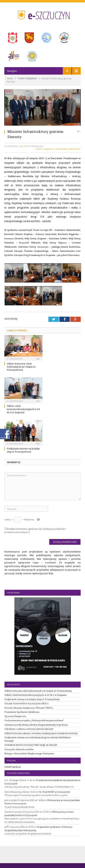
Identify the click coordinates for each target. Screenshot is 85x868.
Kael (21, 146)
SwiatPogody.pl (13, 767)
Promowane (61, 149)
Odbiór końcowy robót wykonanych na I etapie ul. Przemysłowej (21, 367)
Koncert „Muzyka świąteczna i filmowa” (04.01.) (29, 708)
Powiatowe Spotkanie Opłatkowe (22, 712)
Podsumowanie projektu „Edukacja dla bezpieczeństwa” (34, 720)
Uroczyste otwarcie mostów (19, 749)
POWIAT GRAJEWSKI (44, 149)
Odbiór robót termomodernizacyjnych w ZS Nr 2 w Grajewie (23, 409)
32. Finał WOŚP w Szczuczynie (55, 792)
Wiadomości (74, 149)
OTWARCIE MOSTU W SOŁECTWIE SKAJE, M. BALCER (31, 745)
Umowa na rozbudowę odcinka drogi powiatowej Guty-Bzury (36, 725)
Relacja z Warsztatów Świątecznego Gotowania (29, 753)
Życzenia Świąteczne (15, 716)
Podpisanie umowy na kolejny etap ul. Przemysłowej (23, 450)
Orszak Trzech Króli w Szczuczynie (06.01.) (26, 703)
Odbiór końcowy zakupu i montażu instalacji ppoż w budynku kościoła (41, 733)
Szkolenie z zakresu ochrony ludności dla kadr (29, 729)
